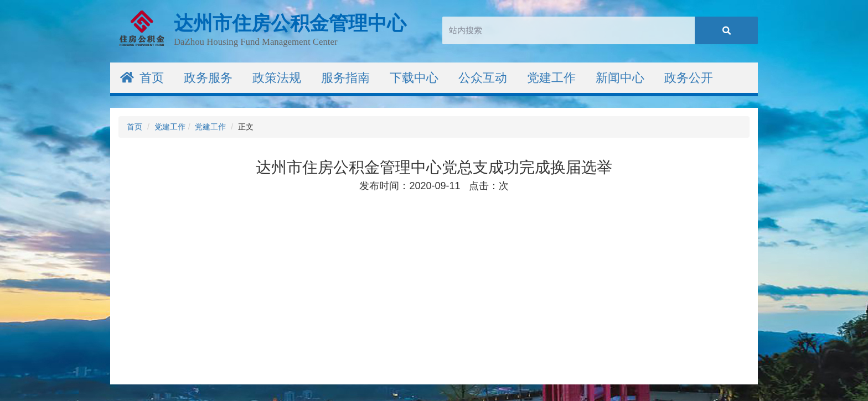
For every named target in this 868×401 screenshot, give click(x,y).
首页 (142, 78)
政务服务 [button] (208, 78)
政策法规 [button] (277, 78)
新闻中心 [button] (620, 78)
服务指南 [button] (345, 78)
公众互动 (483, 78)
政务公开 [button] (689, 78)
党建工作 (170, 127)
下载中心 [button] (414, 78)
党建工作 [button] (551, 78)
